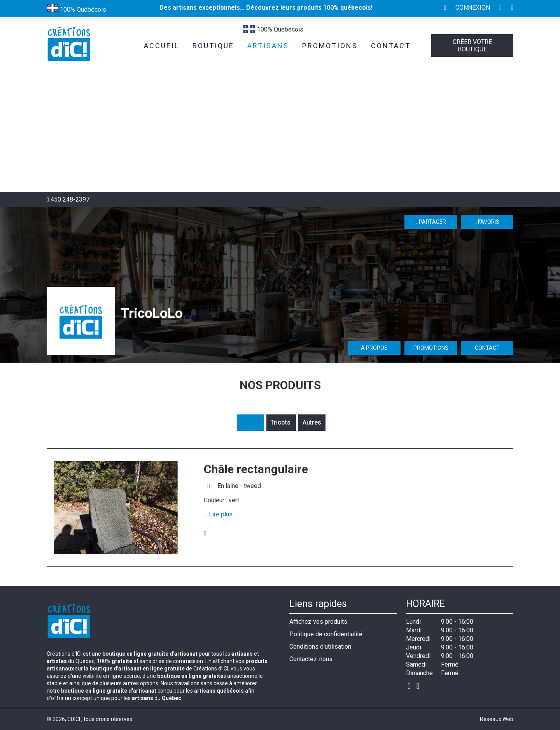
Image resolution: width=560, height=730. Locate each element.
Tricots (281, 422)
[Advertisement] (280, 133)
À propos (374, 348)
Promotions (431, 348)
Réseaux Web (497, 719)
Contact (487, 348)
